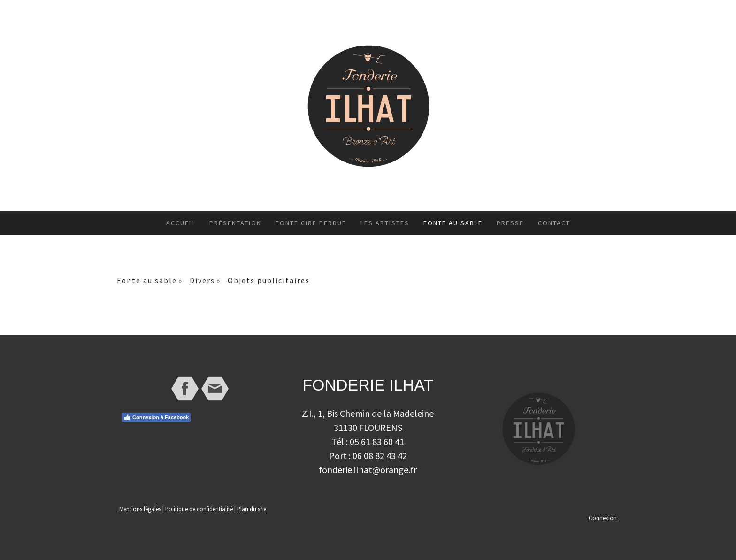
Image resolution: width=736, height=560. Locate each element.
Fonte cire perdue (311, 223)
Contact (554, 223)
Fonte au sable (453, 223)
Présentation (235, 223)
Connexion (603, 518)
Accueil (181, 223)
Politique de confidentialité (199, 509)
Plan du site (252, 509)
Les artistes (385, 223)
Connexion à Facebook (156, 417)
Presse (510, 223)
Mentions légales (140, 509)
